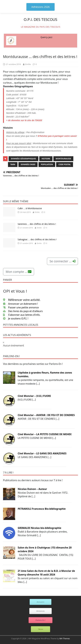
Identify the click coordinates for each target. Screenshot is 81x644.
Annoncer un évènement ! (20, 304)
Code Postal (65, 164)
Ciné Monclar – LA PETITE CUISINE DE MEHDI (44, 434)
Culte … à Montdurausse (30, 208)
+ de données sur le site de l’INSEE (24, 120)
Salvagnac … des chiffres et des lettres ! (37, 239)
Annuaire (40, 602)
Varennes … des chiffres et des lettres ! (37, 224)
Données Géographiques (23, 159)
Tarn (13, 164)
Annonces (40, 611)
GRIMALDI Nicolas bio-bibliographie (39, 528)
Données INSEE (28, 164)
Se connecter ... (62, 261)
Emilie (28, 64)
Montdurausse (63, 159)
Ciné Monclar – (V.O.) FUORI (34, 396)
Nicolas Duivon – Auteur (32, 489)
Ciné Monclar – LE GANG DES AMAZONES (42, 453)
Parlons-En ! (40, 620)
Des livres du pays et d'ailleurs (23, 311)
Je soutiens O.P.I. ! (16, 318)
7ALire (40, 629)
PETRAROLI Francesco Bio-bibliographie (42, 509)
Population (47, 164)
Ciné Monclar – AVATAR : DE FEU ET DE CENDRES (46, 415)
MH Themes (65, 639)
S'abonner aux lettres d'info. (22, 315)
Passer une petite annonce (21, 307)
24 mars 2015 (25, 212)
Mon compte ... (19, 272)
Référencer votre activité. (22, 300)
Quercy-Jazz (46, 37)
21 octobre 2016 (13, 64)
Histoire (46, 159)
